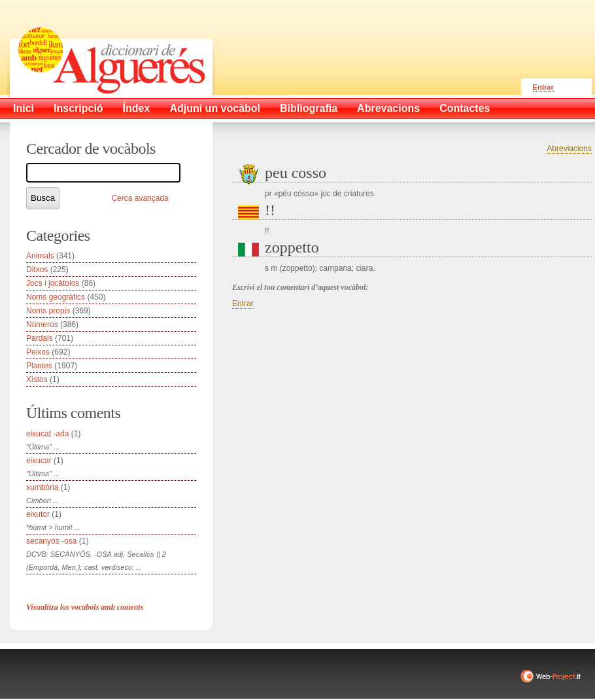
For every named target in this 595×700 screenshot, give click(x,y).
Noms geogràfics (56, 297)
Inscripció (78, 108)
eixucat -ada (47, 434)
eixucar (39, 461)
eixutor (38, 514)
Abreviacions (569, 149)
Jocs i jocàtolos (53, 283)
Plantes (39, 366)
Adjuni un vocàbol (215, 108)
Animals (40, 256)
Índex (137, 108)
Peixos (38, 352)
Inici (24, 108)
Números (42, 324)
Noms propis (48, 311)
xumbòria (42, 487)
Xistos (37, 379)
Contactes (465, 108)
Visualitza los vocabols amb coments (85, 607)
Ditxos (37, 270)
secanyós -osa (51, 541)
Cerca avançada (140, 198)
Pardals (40, 338)
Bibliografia (309, 108)
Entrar (543, 87)
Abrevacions (388, 108)
